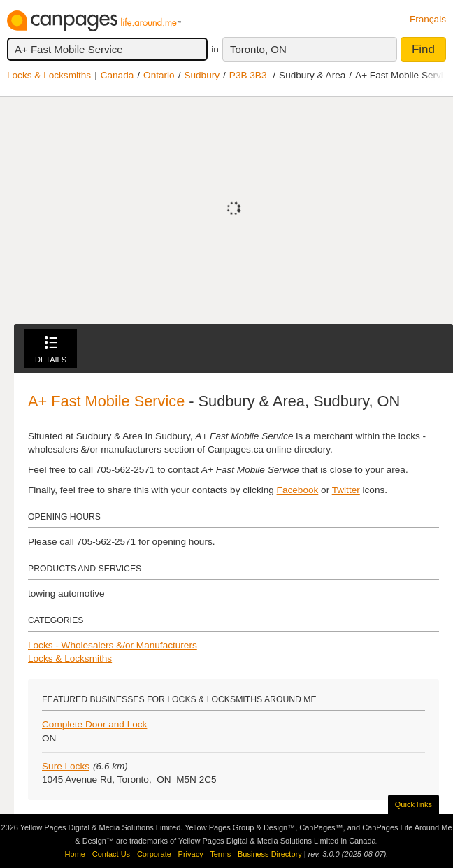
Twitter (346, 490)
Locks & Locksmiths (49, 75)
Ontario (159, 75)
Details (51, 350)
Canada (117, 75)
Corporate (154, 854)
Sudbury (202, 75)
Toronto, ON (258, 49)
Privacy (191, 854)
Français (428, 19)
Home (75, 854)
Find (423, 49)
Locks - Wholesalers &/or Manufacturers (113, 645)
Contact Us (111, 854)
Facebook (298, 490)
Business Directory (270, 854)
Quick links (414, 804)
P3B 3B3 (248, 75)
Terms (220, 854)
